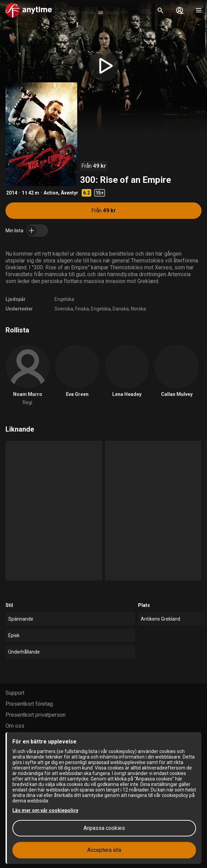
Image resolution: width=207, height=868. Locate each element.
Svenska (64, 309)
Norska (138, 309)
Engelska (64, 299)
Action (51, 193)
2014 (12, 193)
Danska (121, 309)
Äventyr (70, 193)
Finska (82, 309)
